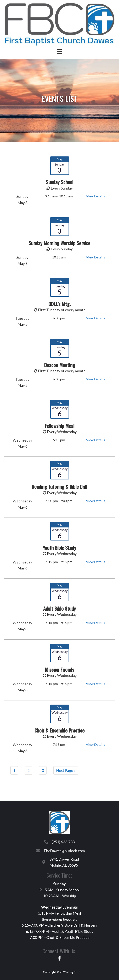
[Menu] (59, 51)
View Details (96, 196)
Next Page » (66, 770)
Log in (72, 972)
